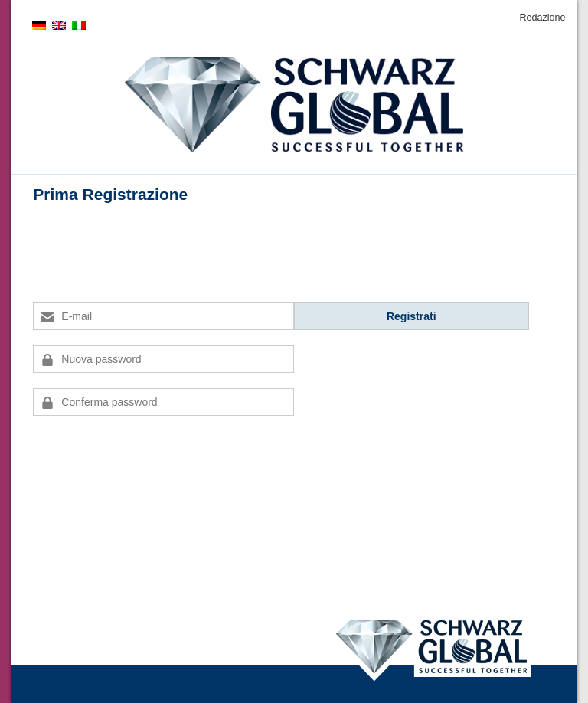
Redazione (542, 18)
